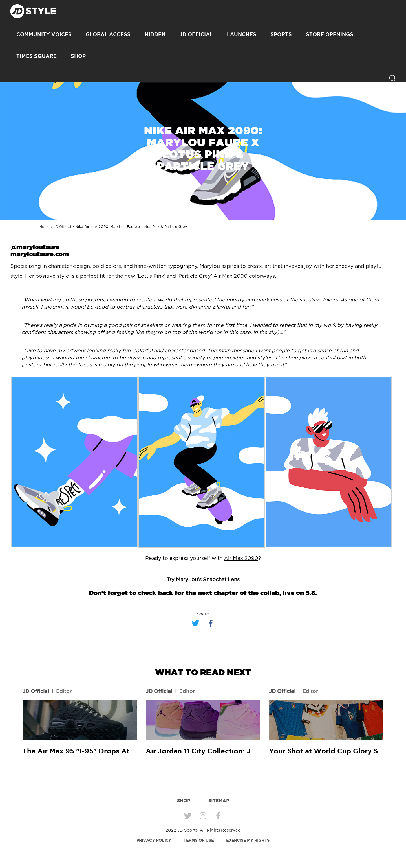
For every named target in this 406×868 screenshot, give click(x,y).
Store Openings (330, 34)
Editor (64, 691)
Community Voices (44, 34)
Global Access (108, 34)
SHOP (78, 56)
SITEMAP (219, 801)
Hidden (155, 34)
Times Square (37, 56)
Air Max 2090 (241, 559)
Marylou (210, 266)
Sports (281, 34)
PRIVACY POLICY (154, 840)
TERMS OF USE (199, 840)
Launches (242, 34)
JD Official (196, 34)
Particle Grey (195, 276)
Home (44, 227)
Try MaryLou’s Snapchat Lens (203, 580)
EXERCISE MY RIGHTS (248, 840)
